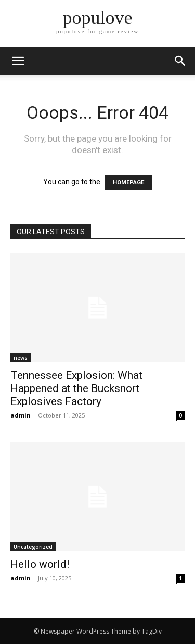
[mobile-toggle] (18, 61)
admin (21, 415)
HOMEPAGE (128, 182)
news (21, 358)
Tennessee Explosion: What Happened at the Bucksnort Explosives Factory (76, 388)
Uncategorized (33, 547)
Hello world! (40, 564)
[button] (180, 61)
